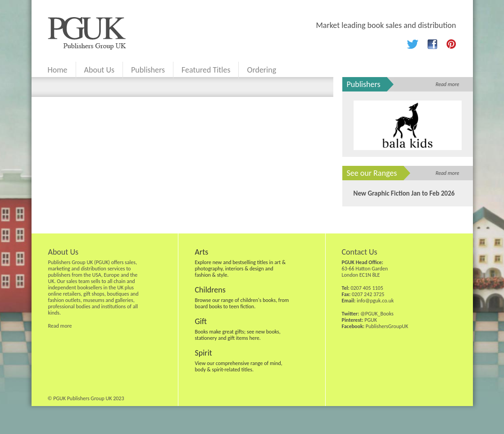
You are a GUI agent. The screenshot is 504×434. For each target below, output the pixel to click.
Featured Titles (206, 70)
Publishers (148, 70)
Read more (447, 84)
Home (58, 70)
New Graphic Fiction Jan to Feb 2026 (404, 193)
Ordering (261, 70)
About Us (100, 70)
